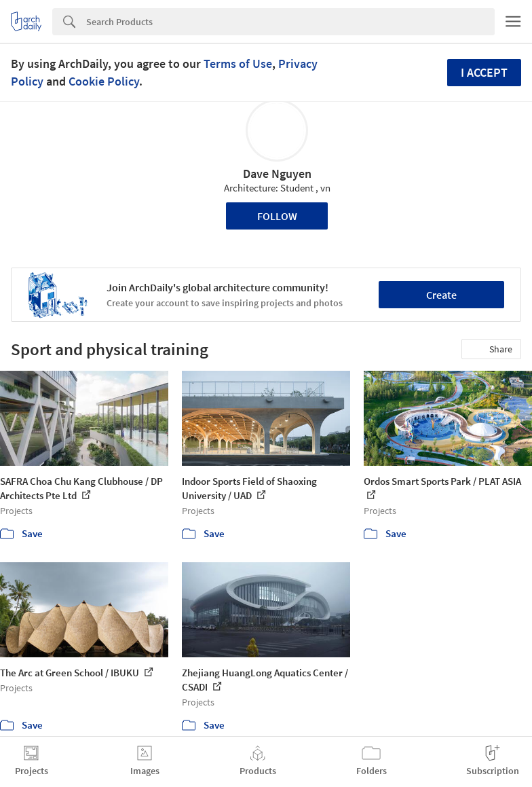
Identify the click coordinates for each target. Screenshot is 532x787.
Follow (277, 216)
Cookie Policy (104, 81)
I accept (484, 72)
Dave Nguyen (277, 173)
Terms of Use (238, 63)
